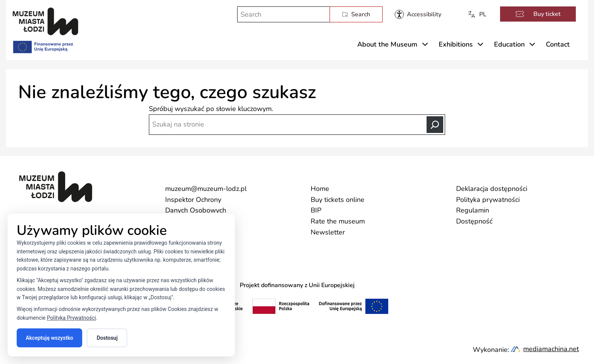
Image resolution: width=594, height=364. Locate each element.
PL (477, 14)
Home (320, 189)
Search (356, 14)
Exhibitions (456, 44)
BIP (316, 210)
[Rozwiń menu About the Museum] (425, 44)
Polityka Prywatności (72, 318)
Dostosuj (107, 338)
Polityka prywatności (488, 200)
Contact (558, 44)
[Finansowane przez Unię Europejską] (42, 45)
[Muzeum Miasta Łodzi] (45, 21)
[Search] (435, 125)
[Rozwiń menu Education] (532, 44)
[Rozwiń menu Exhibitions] (480, 44)
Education (509, 44)
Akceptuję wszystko (49, 338)
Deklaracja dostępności (492, 189)
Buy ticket (538, 14)
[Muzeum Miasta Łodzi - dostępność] (418, 14)
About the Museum (387, 44)
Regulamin (473, 210)
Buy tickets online (338, 200)
